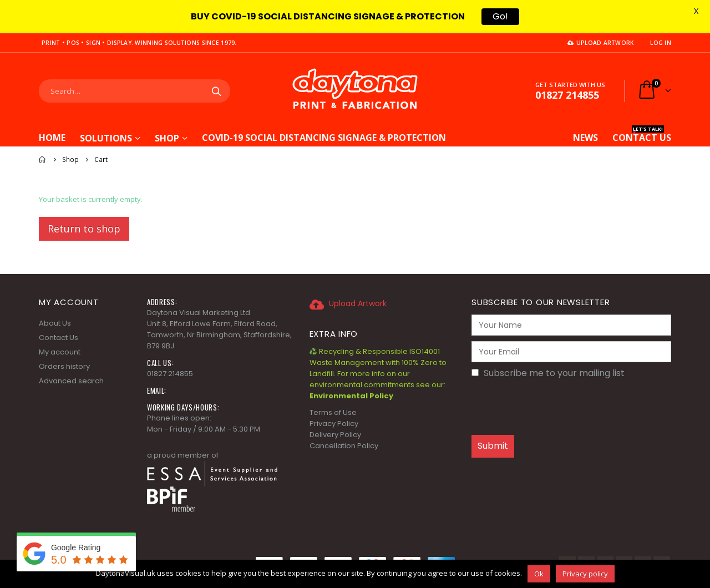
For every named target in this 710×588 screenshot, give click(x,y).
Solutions (106, 138)
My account (60, 352)
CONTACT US (642, 136)
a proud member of (183, 455)
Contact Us (59, 338)
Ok (539, 574)
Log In (661, 43)
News (585, 138)
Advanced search (71, 381)
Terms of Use (333, 412)
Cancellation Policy (344, 446)
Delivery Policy (335, 435)
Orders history (64, 366)
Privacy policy (585, 574)
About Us (55, 323)
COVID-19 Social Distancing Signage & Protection (324, 136)
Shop (167, 138)
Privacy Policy (334, 424)
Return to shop (84, 229)
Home (52, 138)
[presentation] (556, 408)
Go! (500, 16)
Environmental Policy (351, 396)
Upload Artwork (601, 43)
